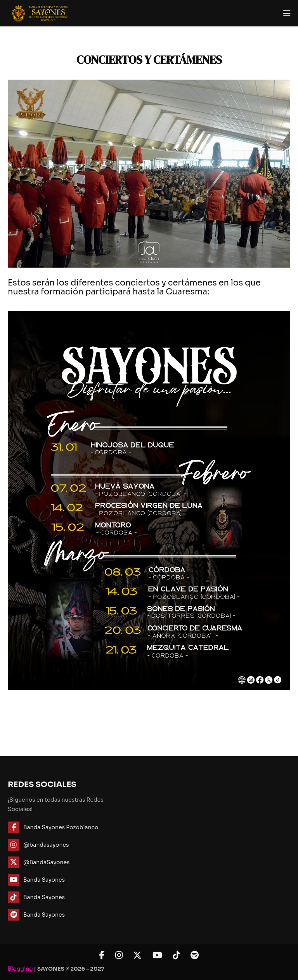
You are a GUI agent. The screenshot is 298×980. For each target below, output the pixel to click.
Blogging (20, 969)
